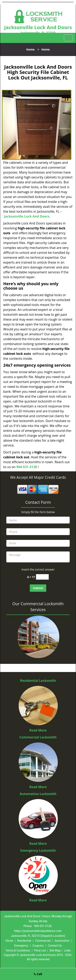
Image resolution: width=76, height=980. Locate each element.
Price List (40, 950)
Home (30, 49)
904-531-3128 (27, 467)
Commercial (43, 941)
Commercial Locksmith (38, 737)
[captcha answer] (42, 577)
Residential (24, 941)
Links (67, 950)
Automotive (62, 941)
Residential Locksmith (38, 681)
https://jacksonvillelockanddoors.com (38, 931)
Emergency (21, 946)
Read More (38, 730)
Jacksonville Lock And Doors (27, 216)
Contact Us (55, 946)
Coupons (38, 946)
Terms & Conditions (18, 950)
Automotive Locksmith (38, 794)
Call (38, 974)
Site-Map (55, 950)
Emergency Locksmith (38, 850)
